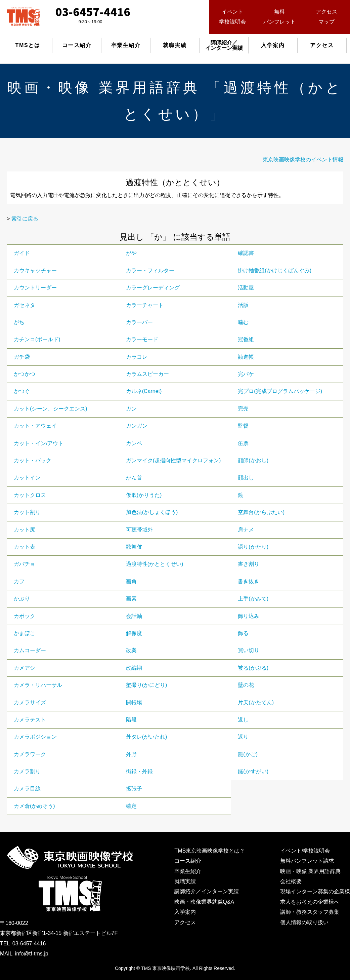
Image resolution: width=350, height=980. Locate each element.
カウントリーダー (35, 288)
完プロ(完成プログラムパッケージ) (280, 391)
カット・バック (33, 460)
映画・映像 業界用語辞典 (310, 871)
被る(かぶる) (253, 668)
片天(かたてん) (256, 702)
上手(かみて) (253, 599)
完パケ (246, 374)
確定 (131, 806)
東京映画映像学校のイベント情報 (303, 160)
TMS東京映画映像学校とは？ (210, 851)
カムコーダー (30, 650)
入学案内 (273, 45)
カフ (19, 581)
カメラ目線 (27, 789)
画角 (131, 581)
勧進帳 (246, 357)
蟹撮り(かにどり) (147, 685)
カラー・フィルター (150, 270)
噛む (243, 322)
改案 (131, 650)
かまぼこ (25, 633)
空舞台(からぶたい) (261, 512)
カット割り (27, 512)
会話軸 (134, 616)
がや (131, 253)
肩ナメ (246, 530)
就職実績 (175, 45)
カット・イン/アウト (39, 443)
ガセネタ (25, 305)
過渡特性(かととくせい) (155, 564)
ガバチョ (25, 564)
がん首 (134, 478)
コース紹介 (77, 45)
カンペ (134, 443)
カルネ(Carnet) (144, 391)
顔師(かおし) (253, 460)
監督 (243, 426)
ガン (131, 409)
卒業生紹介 (126, 45)
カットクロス (30, 495)
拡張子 (134, 789)
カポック (25, 616)
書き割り (249, 564)
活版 (243, 305)
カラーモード (142, 339)
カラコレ (137, 357)
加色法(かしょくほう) (152, 512)
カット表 (25, 547)
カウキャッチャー (35, 270)
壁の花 (246, 685)
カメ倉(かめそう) (34, 806)
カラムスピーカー (147, 374)
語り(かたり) (253, 547)
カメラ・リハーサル (38, 685)
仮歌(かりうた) (144, 495)
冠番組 (246, 339)
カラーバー (139, 322)
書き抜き (249, 581)
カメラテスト (30, 720)
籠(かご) (248, 754)
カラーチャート (145, 305)
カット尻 (25, 530)
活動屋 (246, 288)
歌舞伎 (134, 547)
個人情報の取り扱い (304, 922)
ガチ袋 (22, 357)
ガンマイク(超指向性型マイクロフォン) (173, 460)
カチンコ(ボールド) (37, 339)
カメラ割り (27, 771)
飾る (243, 633)
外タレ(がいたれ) (147, 737)
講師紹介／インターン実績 (207, 891)
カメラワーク (30, 754)
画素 (131, 599)
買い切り (249, 650)
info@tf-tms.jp (32, 954)
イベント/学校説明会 (305, 851)
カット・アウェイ (35, 426)
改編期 (134, 668)
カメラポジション (35, 737)
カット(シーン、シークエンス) (51, 409)
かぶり (22, 599)
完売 (243, 409)
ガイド (22, 253)
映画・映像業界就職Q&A (204, 902)
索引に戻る (25, 219)
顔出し (246, 478)
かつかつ (25, 374)
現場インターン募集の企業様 (315, 891)
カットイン (27, 478)
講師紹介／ (224, 45)
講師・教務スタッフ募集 (310, 912)
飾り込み (249, 616)
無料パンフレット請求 (307, 861)
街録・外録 (139, 771)
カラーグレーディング (153, 288)
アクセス (322, 45)
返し (243, 720)
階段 (131, 720)
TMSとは (28, 45)
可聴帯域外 (139, 530)
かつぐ (22, 391)
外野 (131, 754)
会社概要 (291, 881)
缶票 (243, 443)
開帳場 (134, 702)
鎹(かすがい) (253, 771)
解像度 (134, 633)
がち (19, 322)
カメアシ (25, 668)
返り (243, 737)
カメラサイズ (30, 702)
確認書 (246, 253)
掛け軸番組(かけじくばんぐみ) (275, 270)
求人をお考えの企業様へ (310, 902)
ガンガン (137, 426)
